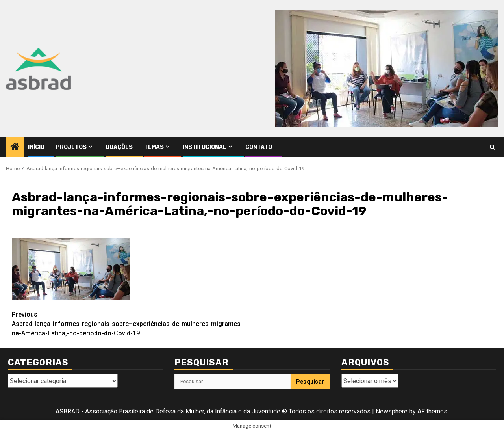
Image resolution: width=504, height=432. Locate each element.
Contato (259, 147)
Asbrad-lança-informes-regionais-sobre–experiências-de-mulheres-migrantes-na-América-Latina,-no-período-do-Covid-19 (132, 323)
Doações (119, 147)
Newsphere (392, 411)
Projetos (71, 147)
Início (36, 147)
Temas (154, 147)
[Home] (15, 147)
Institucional (205, 147)
